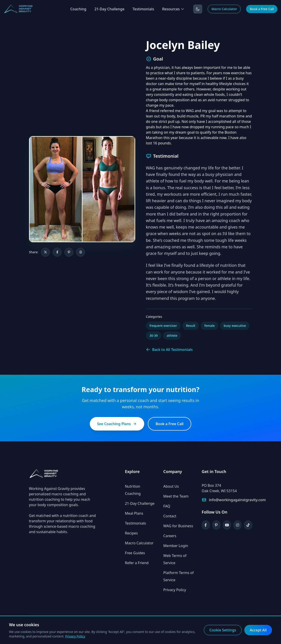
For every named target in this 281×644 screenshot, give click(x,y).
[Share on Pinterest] (69, 252)
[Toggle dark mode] (198, 9)
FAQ (167, 506)
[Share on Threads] (81, 252)
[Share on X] (45, 252)
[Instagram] (237, 525)
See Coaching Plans (117, 424)
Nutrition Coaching (133, 490)
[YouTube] (227, 525)
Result (191, 326)
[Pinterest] (216, 525)
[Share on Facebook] (57, 252)
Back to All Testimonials (169, 350)
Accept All (258, 630)
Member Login (176, 546)
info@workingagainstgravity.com (237, 500)
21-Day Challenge (109, 9)
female (209, 326)
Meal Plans (134, 513)
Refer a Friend (137, 563)
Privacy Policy (175, 590)
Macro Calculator (224, 9)
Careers (170, 536)
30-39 (154, 335)
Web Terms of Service (175, 559)
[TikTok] (248, 525)
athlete (172, 335)
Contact (170, 516)
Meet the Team (176, 496)
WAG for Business (178, 526)
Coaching (78, 9)
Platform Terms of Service (179, 576)
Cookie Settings (223, 630)
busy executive (235, 326)
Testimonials (143, 9)
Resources (173, 9)
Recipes (131, 533)
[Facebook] (206, 525)
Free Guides (135, 553)
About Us (171, 486)
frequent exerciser (163, 326)
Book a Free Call (262, 9)
